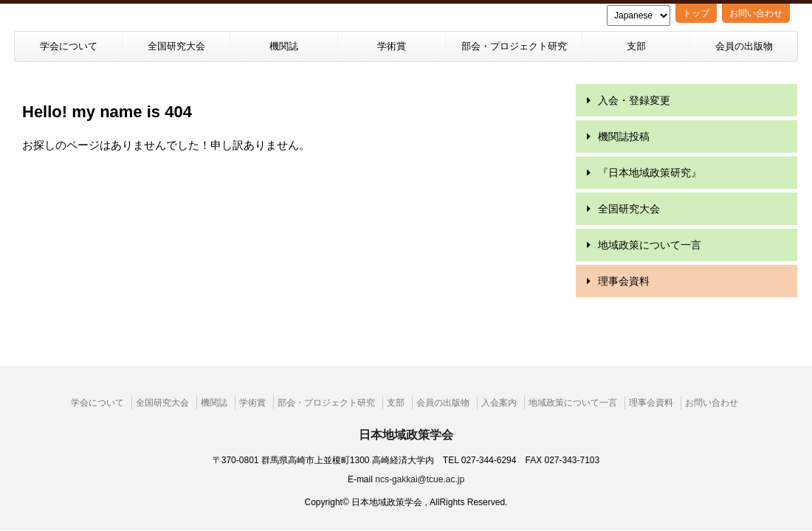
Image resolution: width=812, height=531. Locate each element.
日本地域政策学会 (406, 407)
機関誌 (284, 46)
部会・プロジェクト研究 (514, 46)
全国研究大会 (176, 46)
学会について (69, 46)
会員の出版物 (744, 46)
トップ (696, 13)
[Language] (639, 15)
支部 (636, 46)
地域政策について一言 (650, 245)
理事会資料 (624, 281)
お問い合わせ (756, 13)
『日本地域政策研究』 (650, 173)
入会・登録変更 (634, 100)
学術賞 (392, 46)
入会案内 (499, 375)
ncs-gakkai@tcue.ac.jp (420, 451)
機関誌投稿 (624, 136)
